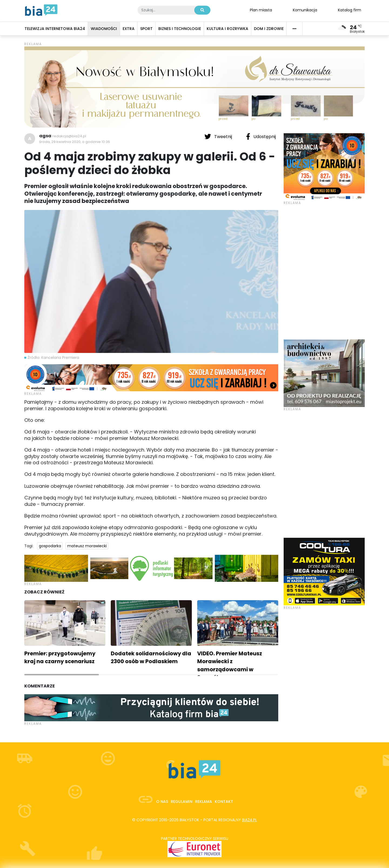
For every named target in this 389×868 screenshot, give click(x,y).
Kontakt (224, 802)
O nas (162, 802)
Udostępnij (261, 136)
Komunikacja (305, 10)
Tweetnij (219, 136)
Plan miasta (261, 10)
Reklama (204, 802)
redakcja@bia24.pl (69, 136)
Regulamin (182, 802)
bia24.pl (249, 820)
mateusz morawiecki (87, 546)
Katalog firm (350, 10)
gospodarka (50, 546)
